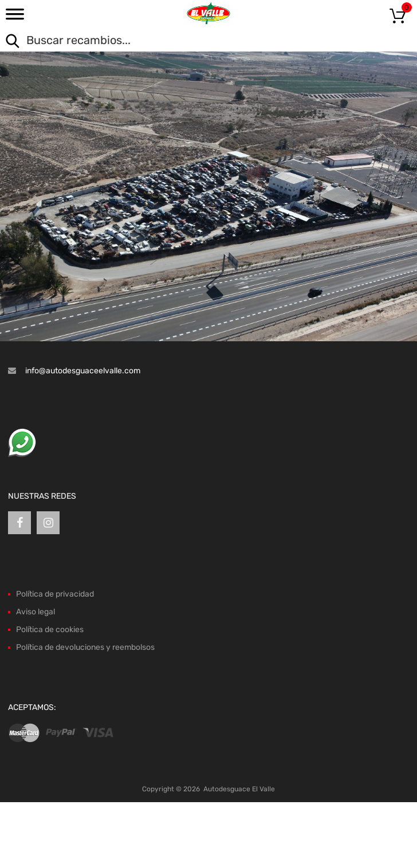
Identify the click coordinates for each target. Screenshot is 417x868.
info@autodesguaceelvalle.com (83, 371)
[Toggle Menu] (15, 18)
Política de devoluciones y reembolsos (85, 647)
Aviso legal (36, 612)
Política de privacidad (55, 594)
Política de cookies (50, 630)
